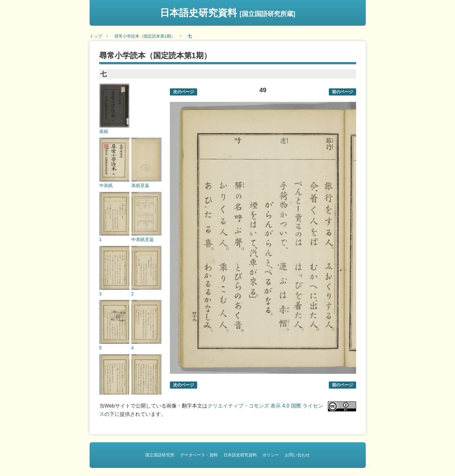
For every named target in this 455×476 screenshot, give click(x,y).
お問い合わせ (297, 455)
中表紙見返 (143, 239)
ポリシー (271, 455)
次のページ (184, 92)
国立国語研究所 (160, 455)
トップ (96, 36)
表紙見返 (140, 185)
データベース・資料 (199, 455)
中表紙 (106, 185)
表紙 (104, 131)
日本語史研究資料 (228, 13)
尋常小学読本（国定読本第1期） (145, 36)
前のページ (342, 92)
